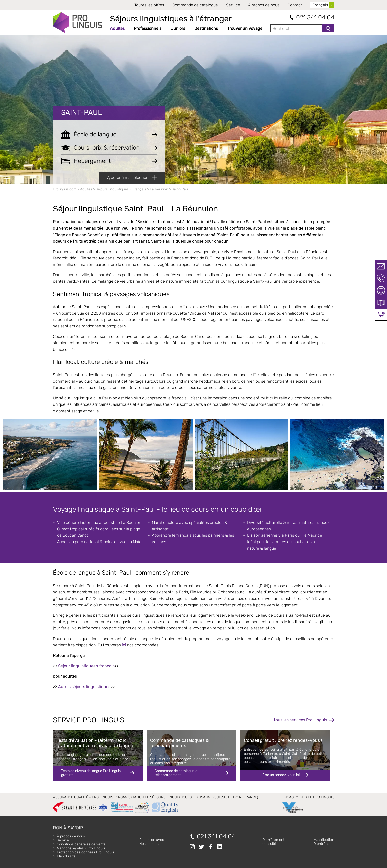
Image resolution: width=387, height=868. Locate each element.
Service (233, 5)
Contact (295, 5)
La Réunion (159, 189)
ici (124, 645)
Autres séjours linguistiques (84, 687)
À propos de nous (264, 5)
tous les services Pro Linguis (301, 720)
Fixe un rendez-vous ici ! (282, 775)
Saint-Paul (81, 113)
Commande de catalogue (195, 5)
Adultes (117, 28)
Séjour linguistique (76, 666)
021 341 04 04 (315, 17)
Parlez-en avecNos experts (152, 842)
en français (104, 666)
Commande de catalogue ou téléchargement (177, 773)
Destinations (206, 28)
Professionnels (148, 28)
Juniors (178, 28)
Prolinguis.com (65, 189)
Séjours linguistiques (112, 189)
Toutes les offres (149, 5)
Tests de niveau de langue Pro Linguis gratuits (91, 773)
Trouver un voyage (245, 28)
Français (139, 189)
